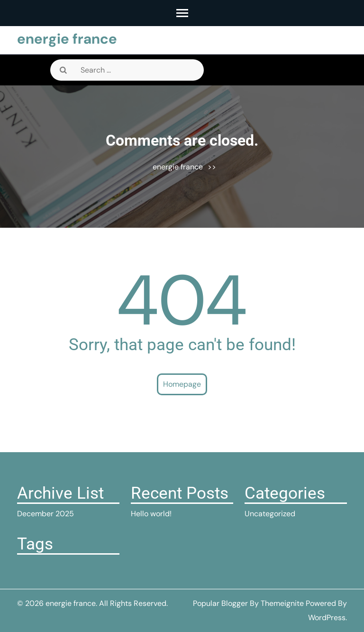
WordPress (327, 618)
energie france (67, 39)
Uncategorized (270, 514)
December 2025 (45, 514)
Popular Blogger (220, 603)
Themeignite (282, 603)
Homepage (182, 384)
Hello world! (151, 514)
